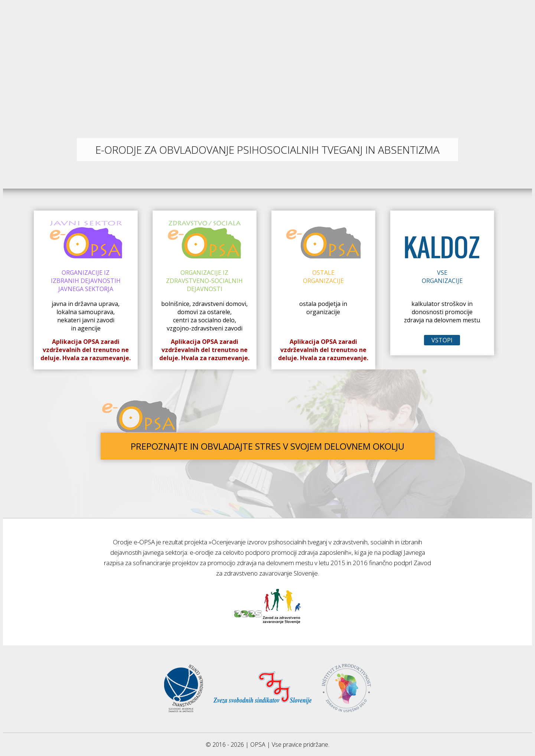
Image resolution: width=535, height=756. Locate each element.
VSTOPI (442, 340)
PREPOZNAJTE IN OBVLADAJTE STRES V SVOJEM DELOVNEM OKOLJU (267, 446)
